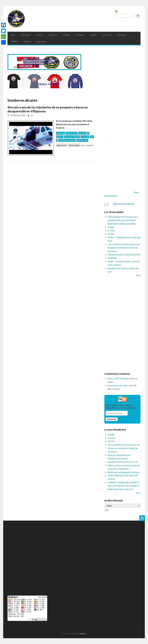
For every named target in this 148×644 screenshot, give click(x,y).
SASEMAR (112, 258)
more (138, 275)
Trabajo (93, 35)
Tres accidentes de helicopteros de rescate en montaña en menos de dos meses (124, 248)
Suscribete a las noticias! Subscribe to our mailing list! (121, 407)
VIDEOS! (53, 35)
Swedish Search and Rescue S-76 (122, 462)
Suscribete (26, 35)
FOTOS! (67, 35)
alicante (82, 133)
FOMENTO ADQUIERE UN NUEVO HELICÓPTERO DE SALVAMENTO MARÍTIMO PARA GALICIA (124, 486)
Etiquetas (122, 35)
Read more (62, 145)
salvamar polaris (72, 137)
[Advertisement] (122, 141)
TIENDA (14, 41)
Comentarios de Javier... (118, 385)
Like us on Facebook (124, 204)
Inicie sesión (74, 145)
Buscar (40, 35)
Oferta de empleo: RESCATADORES (124, 255)
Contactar (107, 35)
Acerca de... (42, 41)
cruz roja (85, 137)
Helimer (82, 634)
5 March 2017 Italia (116, 379)
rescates (60, 133)
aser (32, 115)
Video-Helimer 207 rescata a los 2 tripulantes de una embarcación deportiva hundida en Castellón (123, 220)
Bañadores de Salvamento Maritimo (123, 472)
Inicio (13, 35)
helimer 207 (72, 133)
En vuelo (80, 35)
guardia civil (82, 140)
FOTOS (111, 234)
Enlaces (27, 41)
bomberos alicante (67, 140)
